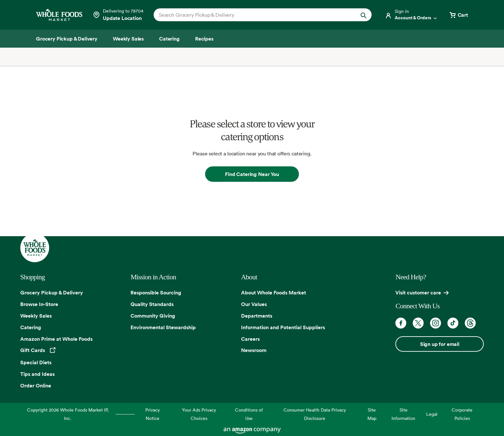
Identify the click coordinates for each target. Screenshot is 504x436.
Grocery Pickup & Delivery (52, 292)
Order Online (36, 385)
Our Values (254, 304)
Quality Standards (152, 304)
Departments (257, 316)
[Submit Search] (364, 15)
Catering (31, 327)
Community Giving (153, 316)
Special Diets (36, 362)
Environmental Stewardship (163, 327)
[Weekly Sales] (128, 39)
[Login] (411, 15)
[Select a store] (118, 15)
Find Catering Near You (252, 174)
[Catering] (169, 39)
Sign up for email (440, 344)
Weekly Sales (36, 316)
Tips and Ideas (37, 374)
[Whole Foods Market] (59, 15)
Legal (432, 414)
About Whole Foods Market (274, 292)
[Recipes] (204, 39)
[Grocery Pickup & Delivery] (67, 39)
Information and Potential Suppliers (283, 327)
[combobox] (252, 15)
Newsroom (254, 350)
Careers (250, 339)
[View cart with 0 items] (458, 15)
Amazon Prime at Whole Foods (56, 339)
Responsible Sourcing (156, 292)
